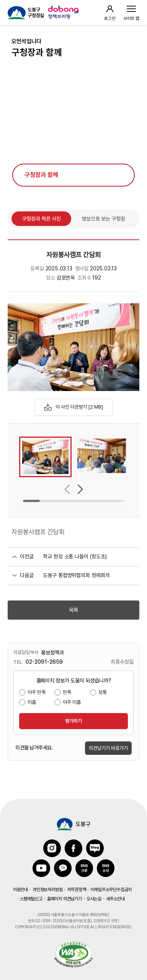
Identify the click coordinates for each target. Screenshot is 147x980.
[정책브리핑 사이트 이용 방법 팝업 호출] (64, 12)
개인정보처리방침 (47, 890)
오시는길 (94, 899)
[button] (67, 489)
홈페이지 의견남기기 (65, 899)
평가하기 (73, 721)
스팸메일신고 (31, 899)
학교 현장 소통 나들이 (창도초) (75, 556)
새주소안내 (115, 899)
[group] (45, 457)
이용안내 (20, 890)
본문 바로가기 (73, 0)
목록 (73, 610)
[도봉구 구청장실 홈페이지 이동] (26, 13)
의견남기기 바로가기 (108, 748)
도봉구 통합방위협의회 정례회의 (76, 575)
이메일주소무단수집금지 (111, 890)
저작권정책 (76, 890)
